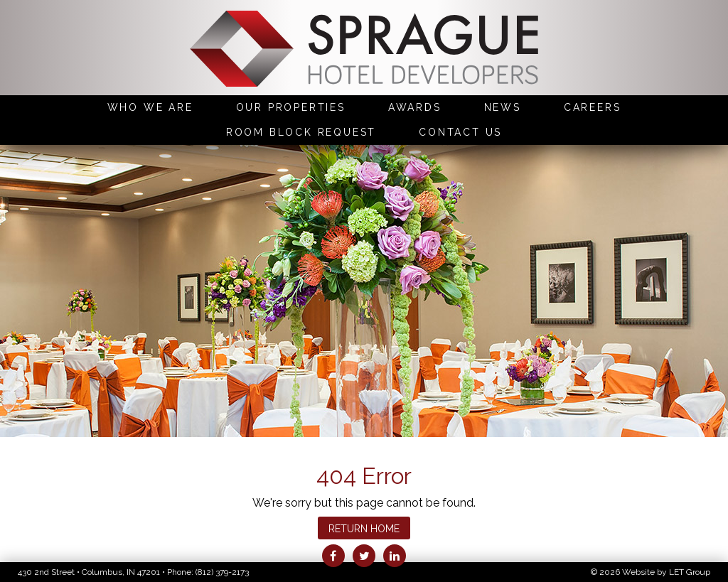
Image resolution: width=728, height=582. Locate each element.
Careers (593, 107)
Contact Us (460, 132)
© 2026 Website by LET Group (651, 572)
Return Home (364, 529)
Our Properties (291, 107)
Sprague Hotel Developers (364, 50)
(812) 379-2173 (222, 572)
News (503, 107)
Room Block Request (301, 132)
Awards (415, 107)
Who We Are (150, 107)
